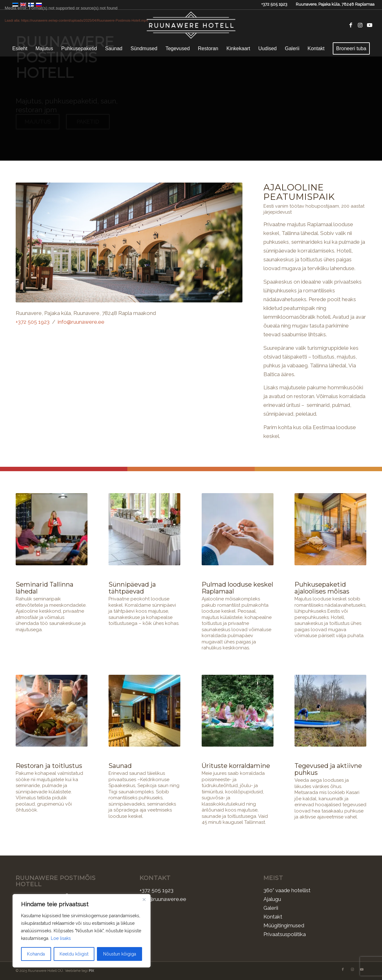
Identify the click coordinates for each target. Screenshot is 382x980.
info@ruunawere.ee (81, 321)
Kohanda (36, 954)
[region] (82, 931)
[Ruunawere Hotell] (191, 25)
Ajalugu (272, 899)
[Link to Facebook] (351, 25)
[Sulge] (144, 899)
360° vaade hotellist (287, 890)
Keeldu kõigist (74, 954)
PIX (91, 971)
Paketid (88, 128)
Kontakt (273, 916)
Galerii (271, 908)
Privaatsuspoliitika (285, 934)
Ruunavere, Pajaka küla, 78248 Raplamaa (335, 4)
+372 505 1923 (274, 4)
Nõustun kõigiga (120, 954)
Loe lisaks (61, 938)
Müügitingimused (284, 925)
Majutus (38, 128)
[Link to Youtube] (370, 25)
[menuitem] (20, 49)
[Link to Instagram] (360, 25)
